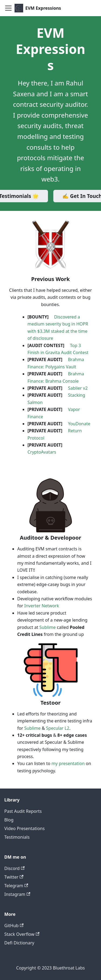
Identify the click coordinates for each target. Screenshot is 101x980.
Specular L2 (58, 728)
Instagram (17, 894)
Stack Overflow (22, 934)
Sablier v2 (78, 388)
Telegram (16, 886)
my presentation (68, 763)
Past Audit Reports (23, 811)
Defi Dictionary (19, 943)
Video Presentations (25, 828)
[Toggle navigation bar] (8, 8)
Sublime (48, 627)
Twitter (14, 877)
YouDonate (79, 424)
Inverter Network (42, 606)
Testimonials (17, 837)
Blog (9, 820)
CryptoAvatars (42, 452)
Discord (14, 868)
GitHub (14, 926)
